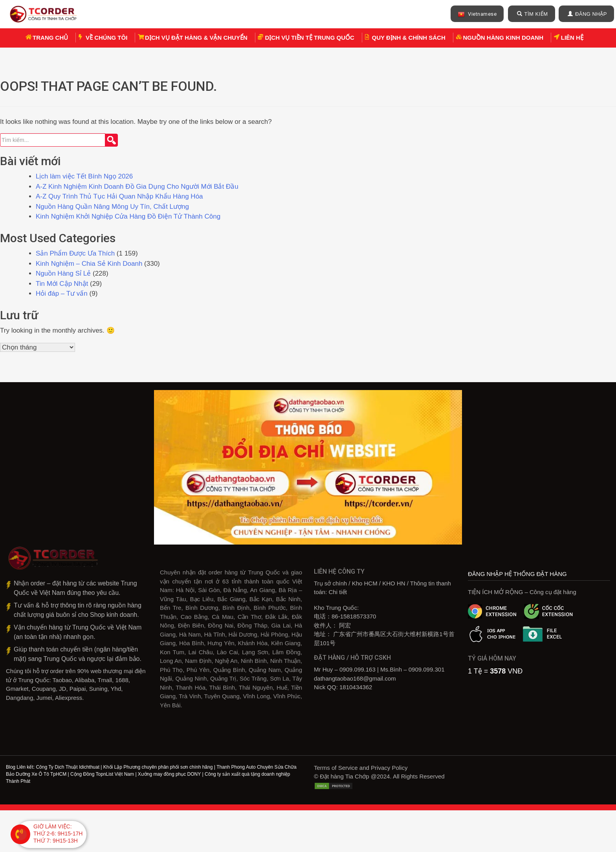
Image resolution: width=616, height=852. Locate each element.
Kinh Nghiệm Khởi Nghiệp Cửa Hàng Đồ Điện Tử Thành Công (129, 217)
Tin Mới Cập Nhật (62, 284)
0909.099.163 (357, 670)
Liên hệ (572, 38)
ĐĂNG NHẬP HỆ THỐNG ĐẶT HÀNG (517, 575)
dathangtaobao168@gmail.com (355, 679)
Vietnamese (477, 15)
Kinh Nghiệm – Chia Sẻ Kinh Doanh (89, 264)
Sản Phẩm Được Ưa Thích (75, 254)
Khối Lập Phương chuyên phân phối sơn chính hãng (158, 768)
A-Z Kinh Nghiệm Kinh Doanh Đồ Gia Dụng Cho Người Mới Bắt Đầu (137, 187)
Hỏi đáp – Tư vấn (62, 294)
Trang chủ (50, 38)
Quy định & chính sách (409, 38)
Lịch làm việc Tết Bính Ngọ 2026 (84, 177)
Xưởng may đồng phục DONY (169, 775)
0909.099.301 (427, 670)
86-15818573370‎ (354, 617)
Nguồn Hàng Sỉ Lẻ (63, 274)
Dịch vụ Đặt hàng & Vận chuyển (196, 38)
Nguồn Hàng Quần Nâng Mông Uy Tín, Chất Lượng (112, 207)
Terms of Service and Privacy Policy (361, 768)
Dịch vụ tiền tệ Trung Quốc (309, 38)
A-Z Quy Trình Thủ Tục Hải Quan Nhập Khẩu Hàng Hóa (119, 197)
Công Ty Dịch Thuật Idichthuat (68, 768)
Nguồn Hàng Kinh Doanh (503, 38)
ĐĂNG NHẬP (587, 14)
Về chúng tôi (106, 38)
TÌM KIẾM (533, 14)
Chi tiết (338, 593)
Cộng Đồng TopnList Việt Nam (102, 775)
